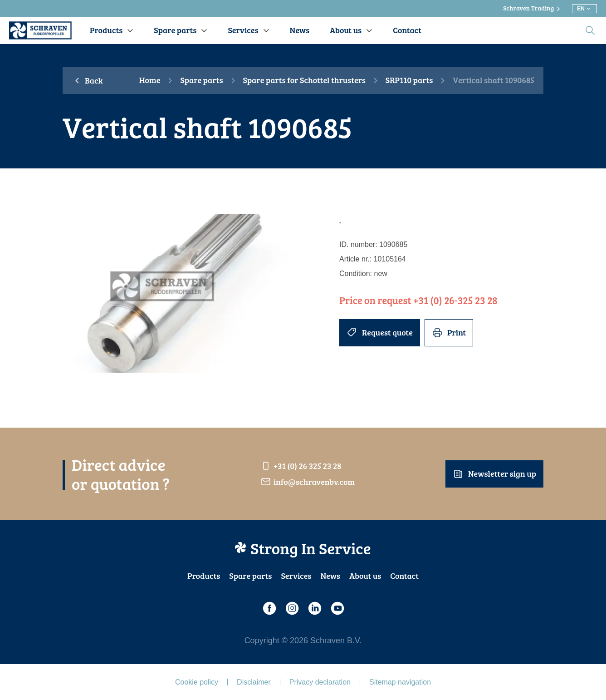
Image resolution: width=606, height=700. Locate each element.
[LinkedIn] (314, 608)
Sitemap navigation (400, 682)
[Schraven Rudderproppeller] (40, 30)
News (331, 576)
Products (204, 576)
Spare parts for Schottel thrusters (304, 80)
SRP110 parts (409, 80)
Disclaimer (254, 682)
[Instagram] (292, 608)
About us (365, 576)
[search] (590, 30)
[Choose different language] (584, 9)
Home (150, 80)
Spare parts (201, 80)
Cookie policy (197, 682)
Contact (404, 576)
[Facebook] (269, 608)
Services (296, 576)
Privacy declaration (320, 682)
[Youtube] (337, 608)
